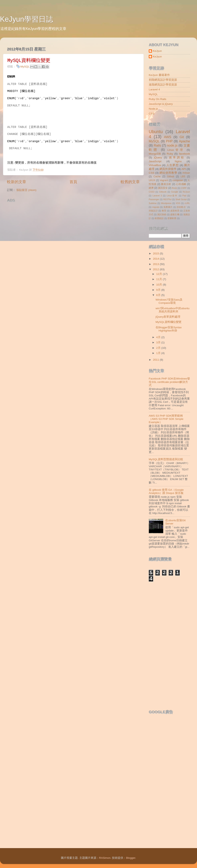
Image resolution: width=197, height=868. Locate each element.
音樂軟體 (172, 218)
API (184, 169)
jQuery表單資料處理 (168, 317)
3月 (159, 342)
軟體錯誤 (159, 218)
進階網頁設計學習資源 (163, 85)
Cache (157, 176)
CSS (152, 114)
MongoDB (155, 154)
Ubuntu (156, 132)
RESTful (167, 199)
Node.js (153, 109)
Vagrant (164, 180)
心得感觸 (181, 184)
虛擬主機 (175, 214)
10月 (160, 285)
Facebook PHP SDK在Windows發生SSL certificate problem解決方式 (169, 382)
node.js (172, 145)
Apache (184, 141)
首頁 (73, 182)
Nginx (178, 161)
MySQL (25, 67)
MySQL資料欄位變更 (169, 322)
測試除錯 (162, 214)
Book (175, 188)
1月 (159, 353)
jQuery (158, 158)
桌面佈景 (175, 211)
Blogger (131, 858)
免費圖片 (168, 207)
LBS (183, 176)
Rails (157, 145)
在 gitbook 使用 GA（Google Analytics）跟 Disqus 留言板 (166, 491)
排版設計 (153, 211)
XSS (178, 203)
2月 (159, 348)
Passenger (154, 199)
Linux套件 (172, 196)
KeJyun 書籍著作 (159, 75)
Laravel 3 (157, 196)
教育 (164, 211)
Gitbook (163, 192)
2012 (156, 269)
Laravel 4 (154, 89)
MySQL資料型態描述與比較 (166, 459)
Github (171, 176)
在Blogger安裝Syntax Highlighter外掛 (169, 329)
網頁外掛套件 (168, 169)
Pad (184, 196)
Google (175, 192)
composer (178, 180)
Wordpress (166, 203)
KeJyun (157, 51)
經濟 (151, 188)
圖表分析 (166, 184)
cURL (187, 203)
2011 (156, 360)
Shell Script (181, 199)
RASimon (105, 858)
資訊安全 (163, 188)
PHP (169, 141)
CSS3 (152, 192)
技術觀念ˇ (182, 207)
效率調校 (177, 158)
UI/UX (152, 180)
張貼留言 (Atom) (26, 190)
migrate (156, 207)
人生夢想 (173, 165)
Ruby (170, 154)
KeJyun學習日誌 (27, 19)
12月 (160, 274)
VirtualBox (155, 165)
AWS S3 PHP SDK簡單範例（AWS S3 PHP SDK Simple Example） (166, 419)
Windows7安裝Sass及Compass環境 (169, 301)
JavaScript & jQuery (161, 104)
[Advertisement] (54, 210)
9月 (159, 290)
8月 (159, 295)
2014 (156, 259)
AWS (167, 137)
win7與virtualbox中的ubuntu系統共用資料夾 (173, 310)
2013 (156, 264)
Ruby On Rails (157, 99)
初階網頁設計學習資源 (163, 80)
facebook (184, 154)
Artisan (186, 173)
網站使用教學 (168, 173)
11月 (160, 279)
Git (182, 137)
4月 (159, 337)
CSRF (184, 188)
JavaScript (155, 161)
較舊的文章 (130, 182)
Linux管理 (176, 150)
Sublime (153, 203)
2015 (156, 253)
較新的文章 (17, 182)
